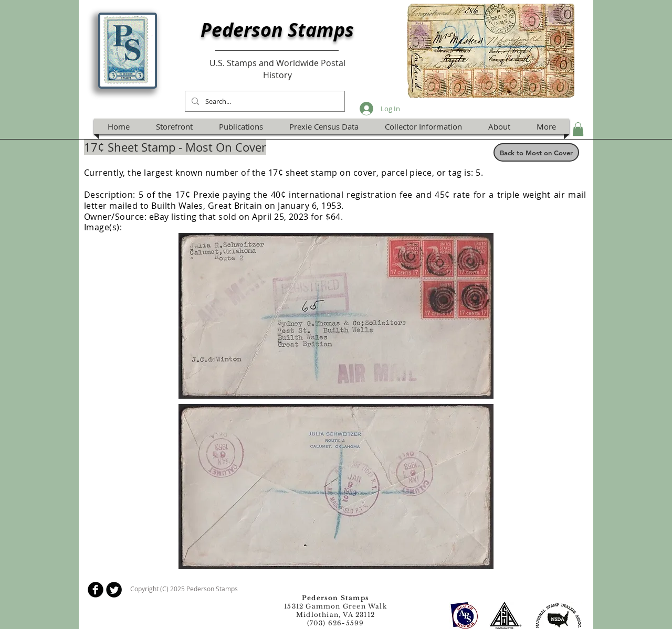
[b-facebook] (96, 590)
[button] (578, 129)
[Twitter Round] (114, 590)
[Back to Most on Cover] (536, 152)
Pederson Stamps (277, 30)
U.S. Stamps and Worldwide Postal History (277, 69)
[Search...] (264, 101)
